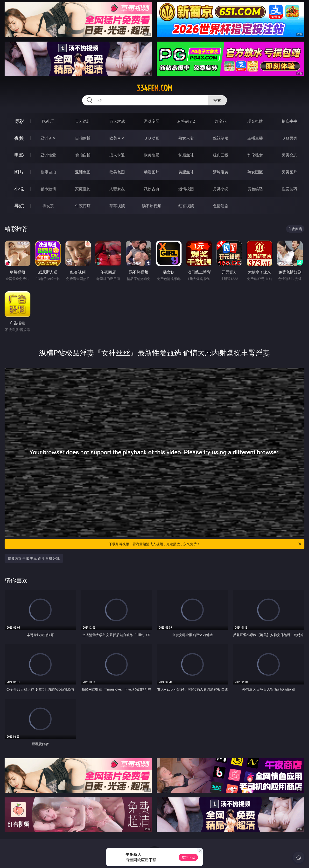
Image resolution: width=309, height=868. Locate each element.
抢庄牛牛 (289, 121)
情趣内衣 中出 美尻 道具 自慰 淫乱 (34, 558)
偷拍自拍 (83, 155)
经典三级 (221, 155)
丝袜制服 (221, 138)
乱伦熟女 (255, 155)
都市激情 (48, 189)
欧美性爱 (152, 155)
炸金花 (221, 121)
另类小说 (221, 189)
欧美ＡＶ (117, 138)
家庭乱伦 (83, 189)
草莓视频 (117, 206)
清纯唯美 (221, 172)
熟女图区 (255, 172)
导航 (19, 206)
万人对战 (117, 121)
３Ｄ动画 (152, 138)
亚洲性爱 (48, 155)
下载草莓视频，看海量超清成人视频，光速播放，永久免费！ (205, 544)
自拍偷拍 (83, 138)
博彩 (19, 121)
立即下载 (188, 857)
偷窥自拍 (48, 172)
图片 (19, 172)
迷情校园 (186, 189)
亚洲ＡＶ (48, 138)
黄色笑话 (255, 189)
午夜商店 (83, 206)
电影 (19, 155)
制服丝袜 (186, 155)
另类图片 (289, 172)
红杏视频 (186, 206)
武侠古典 (152, 189)
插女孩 (48, 206)
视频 (19, 138)
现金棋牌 (255, 121)
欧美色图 (117, 172)
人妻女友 (117, 189)
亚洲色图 (83, 172)
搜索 (217, 100)
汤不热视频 (152, 206)
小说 (19, 189)
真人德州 (83, 121)
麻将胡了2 (186, 121)
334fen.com (154, 88)
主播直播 (255, 138)
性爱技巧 (289, 189)
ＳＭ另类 (289, 138)
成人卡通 (117, 155)
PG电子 (48, 121)
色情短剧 (221, 206)
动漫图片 (152, 172)
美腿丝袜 (186, 172)
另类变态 (289, 155)
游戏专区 (152, 121)
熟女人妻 (186, 138)
